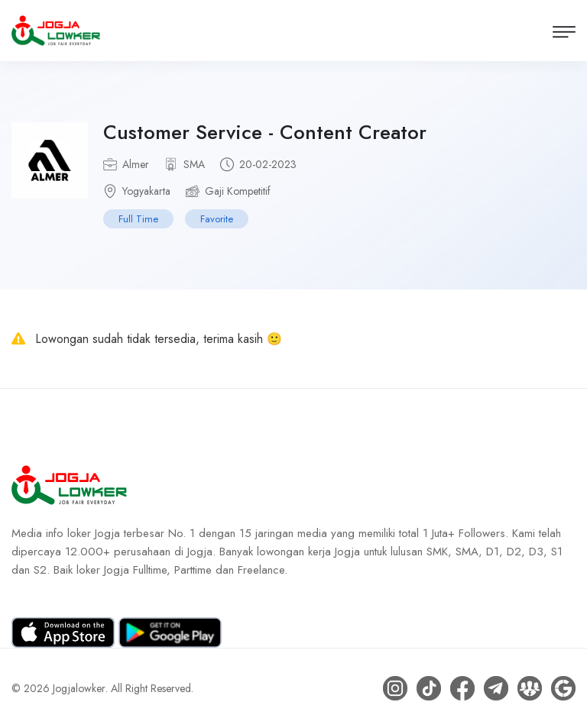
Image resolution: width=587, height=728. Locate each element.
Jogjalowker (79, 688)
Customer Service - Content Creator (265, 132)
